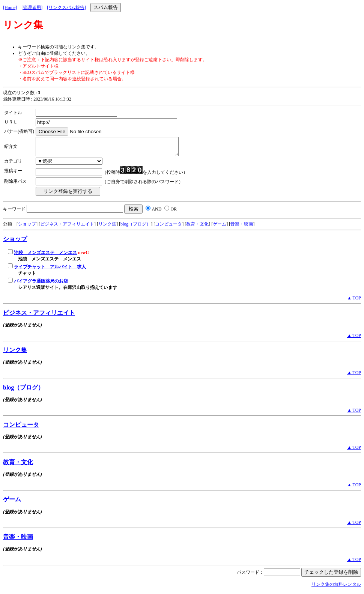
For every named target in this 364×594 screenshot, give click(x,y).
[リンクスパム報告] (66, 8)
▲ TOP (354, 301)
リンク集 (107, 227)
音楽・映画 (242, 227)
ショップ (27, 227)
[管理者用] (32, 8)
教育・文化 (197, 227)
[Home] (10, 8)
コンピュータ (168, 227)
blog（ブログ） (136, 227)
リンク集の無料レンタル (336, 588)
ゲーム (220, 227)
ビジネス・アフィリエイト (67, 227)
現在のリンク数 (19, 93)
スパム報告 (106, 7)
